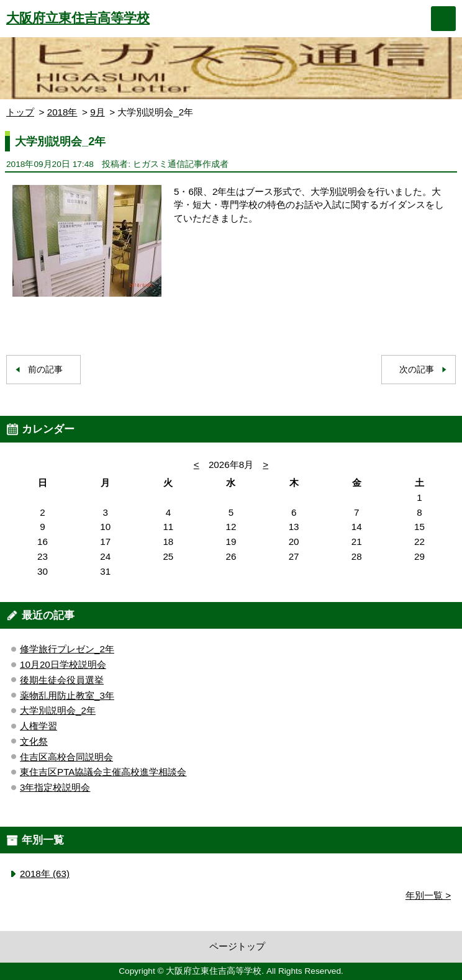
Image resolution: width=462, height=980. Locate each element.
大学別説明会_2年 (58, 710)
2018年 (62, 112)
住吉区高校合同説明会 (66, 757)
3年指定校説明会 (55, 787)
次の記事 (417, 370)
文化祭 (34, 741)
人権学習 (38, 726)
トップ (20, 112)
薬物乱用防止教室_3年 (67, 695)
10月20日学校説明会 (63, 664)
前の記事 (45, 370)
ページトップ (237, 946)
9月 (97, 112)
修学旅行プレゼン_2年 (67, 649)
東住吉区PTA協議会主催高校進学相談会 (103, 772)
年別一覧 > (428, 895)
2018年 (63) (45, 874)
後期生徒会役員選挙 (62, 680)
